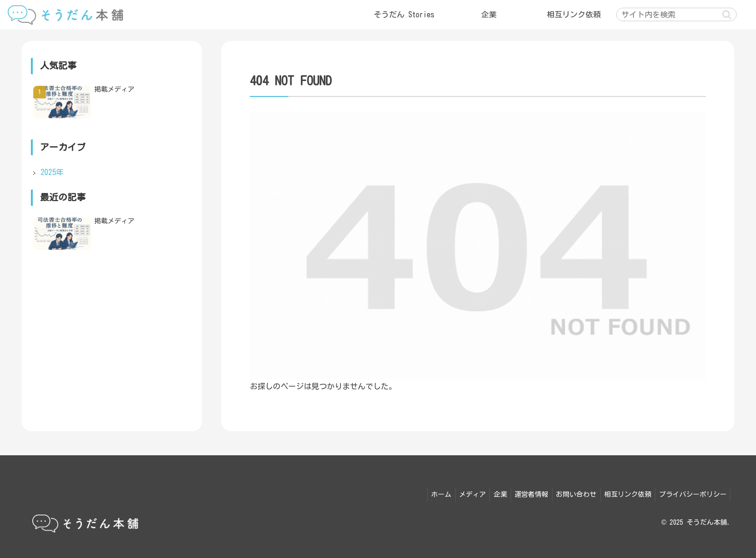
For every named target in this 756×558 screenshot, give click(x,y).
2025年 (52, 172)
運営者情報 (523, 493)
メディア (459, 493)
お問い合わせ (570, 493)
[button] (727, 15)
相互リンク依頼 (624, 493)
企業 (489, 493)
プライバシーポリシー (691, 493)
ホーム (425, 493)
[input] (676, 14)
